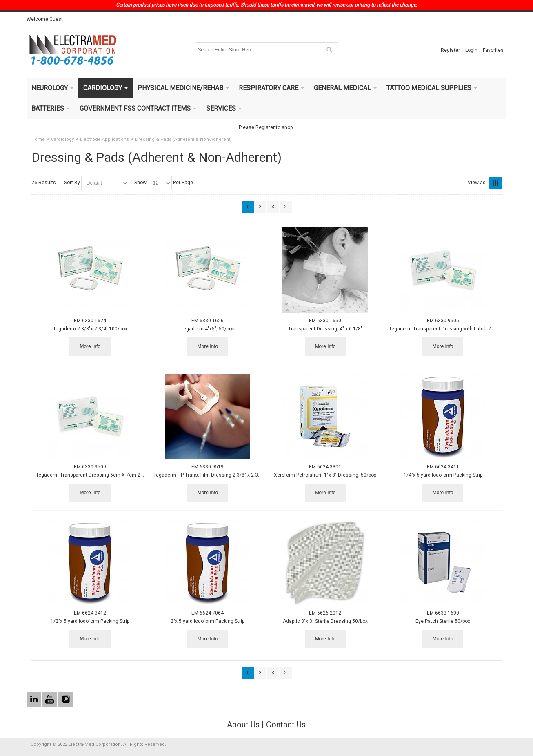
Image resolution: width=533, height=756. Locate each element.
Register (450, 50)
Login (471, 50)
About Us (243, 725)
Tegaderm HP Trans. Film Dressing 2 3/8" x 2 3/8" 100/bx (217, 475)
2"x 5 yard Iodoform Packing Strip (208, 621)
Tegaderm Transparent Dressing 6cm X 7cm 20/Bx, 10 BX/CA (106, 475)
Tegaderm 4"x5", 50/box (208, 329)
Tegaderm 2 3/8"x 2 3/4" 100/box (90, 329)
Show (140, 183)
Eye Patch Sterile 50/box (443, 621)
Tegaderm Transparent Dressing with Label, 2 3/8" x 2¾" (452, 329)
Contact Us (286, 725)
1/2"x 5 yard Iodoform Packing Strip (90, 621)
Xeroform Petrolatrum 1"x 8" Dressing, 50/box (325, 475)
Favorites (493, 50)
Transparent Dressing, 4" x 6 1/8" (325, 329)
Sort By (72, 183)
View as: (477, 183)
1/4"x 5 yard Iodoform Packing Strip (443, 475)
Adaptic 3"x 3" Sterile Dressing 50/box (325, 621)
